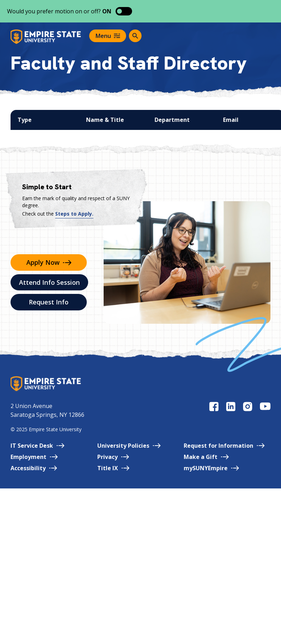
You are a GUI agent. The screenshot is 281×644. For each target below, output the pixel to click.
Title (113, 468)
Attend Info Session (49, 282)
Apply (49, 262)
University (129, 446)
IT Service (37, 446)
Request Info (49, 302)
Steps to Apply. (74, 214)
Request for (224, 446)
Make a (206, 457)
